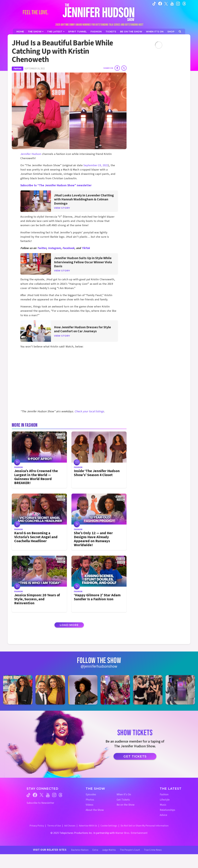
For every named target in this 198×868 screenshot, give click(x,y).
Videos (90, 805)
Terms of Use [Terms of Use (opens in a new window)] (54, 826)
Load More (69, 625)
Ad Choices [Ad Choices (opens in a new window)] (70, 826)
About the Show (95, 810)
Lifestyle (165, 800)
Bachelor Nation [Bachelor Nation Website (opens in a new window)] (80, 850)
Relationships (167, 810)
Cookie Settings (109, 826)
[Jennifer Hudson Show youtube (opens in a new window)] (172, 4)
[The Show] (36, 32)
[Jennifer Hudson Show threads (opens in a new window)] (61, 795)
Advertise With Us (88, 826)
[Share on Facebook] (117, 68)
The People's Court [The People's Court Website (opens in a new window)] (130, 850)
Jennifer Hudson (31, 154)
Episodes (91, 794)
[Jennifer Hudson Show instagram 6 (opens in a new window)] (180, 690)
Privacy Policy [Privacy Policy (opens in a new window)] (37, 826)
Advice (163, 815)
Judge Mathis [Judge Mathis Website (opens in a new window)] (109, 850)
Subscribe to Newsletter (40, 803)
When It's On (124, 794)
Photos (90, 800)
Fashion (18, 69)
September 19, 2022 (96, 165)
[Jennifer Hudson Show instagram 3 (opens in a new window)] (83, 690)
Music (163, 805)
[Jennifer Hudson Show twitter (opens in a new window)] (166, 3)
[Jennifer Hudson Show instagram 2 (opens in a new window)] (50, 690)
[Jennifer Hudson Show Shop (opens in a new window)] (171, 32)
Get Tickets (135, 756)
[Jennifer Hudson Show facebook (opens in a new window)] (160, 4)
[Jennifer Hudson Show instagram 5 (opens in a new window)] (148, 690)
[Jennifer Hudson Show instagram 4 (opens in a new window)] (115, 690)
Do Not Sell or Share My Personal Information (145, 826)
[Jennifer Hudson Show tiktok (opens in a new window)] (154, 4)
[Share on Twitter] (124, 68)
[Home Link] (99, 12)
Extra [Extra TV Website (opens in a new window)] (95, 850)
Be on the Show (126, 805)
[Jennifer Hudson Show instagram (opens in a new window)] (178, 4)
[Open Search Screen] (180, 32)
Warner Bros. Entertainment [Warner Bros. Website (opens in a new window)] (131, 833)
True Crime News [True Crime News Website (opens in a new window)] (153, 850)
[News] (56, 32)
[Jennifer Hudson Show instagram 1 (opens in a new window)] (18, 690)
